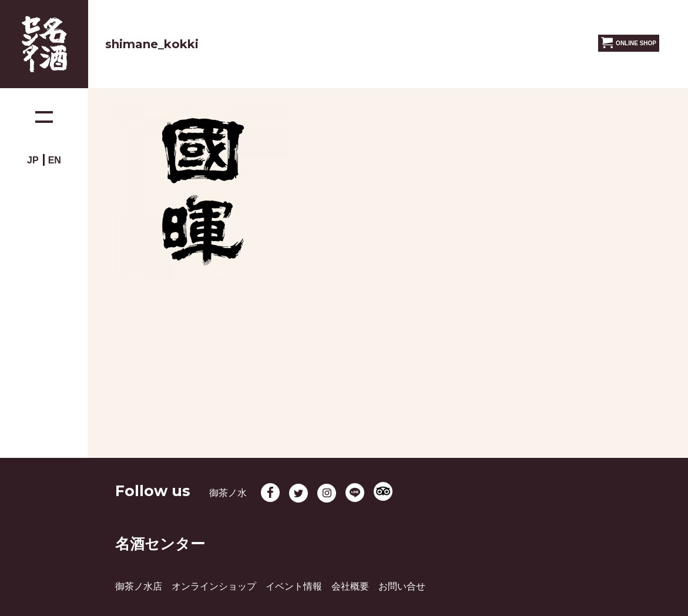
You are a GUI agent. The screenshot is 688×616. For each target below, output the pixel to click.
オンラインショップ (214, 586)
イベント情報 (294, 586)
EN (55, 160)
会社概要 (350, 586)
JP (33, 160)
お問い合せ (402, 586)
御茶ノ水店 (139, 586)
